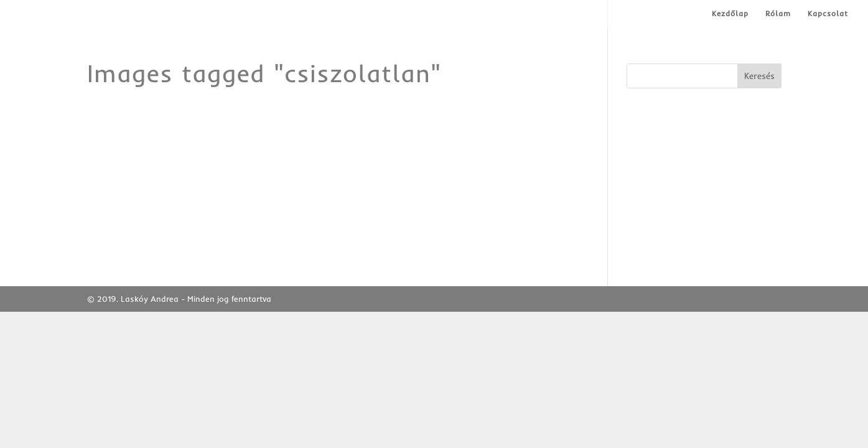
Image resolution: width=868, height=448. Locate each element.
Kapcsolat (828, 14)
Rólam (778, 14)
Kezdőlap (730, 14)
